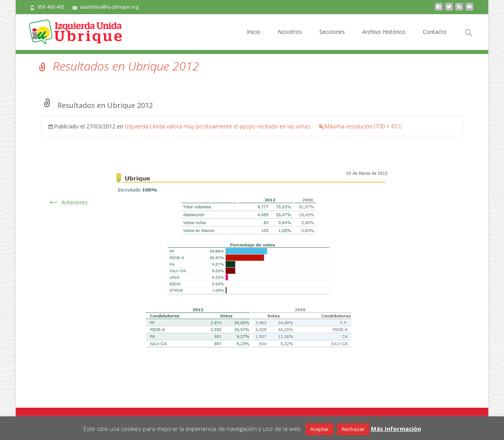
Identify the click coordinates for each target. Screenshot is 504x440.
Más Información (396, 429)
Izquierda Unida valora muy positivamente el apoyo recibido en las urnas (218, 126)
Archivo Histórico (384, 39)
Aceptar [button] (320, 429)
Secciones (332, 39)
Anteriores (68, 202)
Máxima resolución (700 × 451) (363, 126)
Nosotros (290, 39)
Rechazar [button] (353, 429)
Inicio (254, 39)
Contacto (435, 39)
